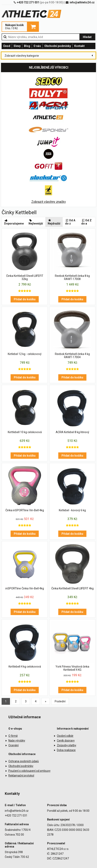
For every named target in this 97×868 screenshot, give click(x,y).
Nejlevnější (36, 222)
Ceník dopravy (66, 741)
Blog (27, 46)
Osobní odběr (65, 736)
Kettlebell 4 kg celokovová (25, 667)
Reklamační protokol (21, 776)
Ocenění (13, 745)
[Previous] (46, 701)
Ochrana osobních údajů (24, 761)
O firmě (13, 736)
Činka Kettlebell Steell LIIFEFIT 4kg (72, 588)
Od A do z (70, 222)
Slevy (17, 46)
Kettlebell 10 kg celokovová (25, 432)
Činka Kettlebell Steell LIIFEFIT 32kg (25, 277)
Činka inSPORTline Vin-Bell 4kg (25, 510)
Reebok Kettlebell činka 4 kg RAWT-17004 (72, 356)
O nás (37, 46)
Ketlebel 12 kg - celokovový (25, 354)
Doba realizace (66, 750)
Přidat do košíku (25, 299)
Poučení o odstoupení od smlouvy (29, 771)
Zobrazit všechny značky (49, 202)
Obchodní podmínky (58, 46)
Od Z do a (86, 222)
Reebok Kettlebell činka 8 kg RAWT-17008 (72, 277)
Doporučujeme (14, 222)
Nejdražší (54, 222)
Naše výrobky (17, 741)
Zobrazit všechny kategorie (22, 56)
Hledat (87, 37)
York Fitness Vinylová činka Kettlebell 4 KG (72, 668)
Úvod (7, 46)
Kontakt (79, 46)
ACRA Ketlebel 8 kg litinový (72, 432)
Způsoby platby (67, 745)
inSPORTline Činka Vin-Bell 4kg (25, 588)
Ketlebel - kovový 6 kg (72, 510)
